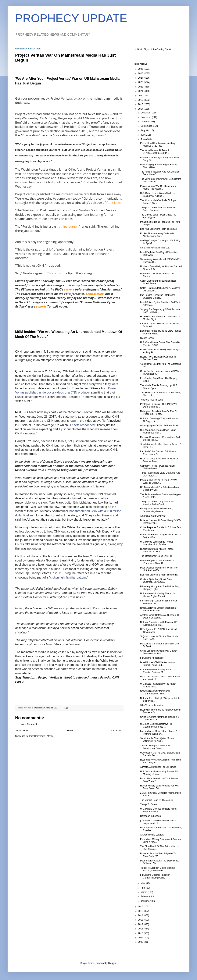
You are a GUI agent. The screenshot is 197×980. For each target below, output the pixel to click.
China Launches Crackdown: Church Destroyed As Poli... (159, 652)
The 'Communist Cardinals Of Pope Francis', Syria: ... (158, 202)
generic (41, 306)
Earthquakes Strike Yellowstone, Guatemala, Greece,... (156, 510)
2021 (141, 91)
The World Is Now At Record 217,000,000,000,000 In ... (155, 152)
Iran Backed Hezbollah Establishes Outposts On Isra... (158, 296)
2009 (141, 938)
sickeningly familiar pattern (68, 577)
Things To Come (148, 804)
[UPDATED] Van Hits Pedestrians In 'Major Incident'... (158, 822)
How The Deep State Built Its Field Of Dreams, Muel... (159, 460)
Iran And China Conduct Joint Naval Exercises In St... (158, 453)
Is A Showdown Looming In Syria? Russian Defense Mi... (157, 671)
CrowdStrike (95, 294)
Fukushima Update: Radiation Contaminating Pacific (155, 876)
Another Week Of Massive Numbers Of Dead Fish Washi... (160, 616)
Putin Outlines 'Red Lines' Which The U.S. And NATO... (159, 569)
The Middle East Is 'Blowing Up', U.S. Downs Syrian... (159, 387)
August (145, 130)
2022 (141, 87)
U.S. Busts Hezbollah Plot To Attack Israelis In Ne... (158, 685)
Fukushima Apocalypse (152, 658)
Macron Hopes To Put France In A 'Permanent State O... (157, 562)
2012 (141, 924)
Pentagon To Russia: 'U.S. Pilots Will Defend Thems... (159, 405)
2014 (141, 915)
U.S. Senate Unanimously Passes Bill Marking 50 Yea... (159, 773)
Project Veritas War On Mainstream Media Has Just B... (158, 187)
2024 (141, 78)
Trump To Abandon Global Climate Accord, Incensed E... (158, 869)
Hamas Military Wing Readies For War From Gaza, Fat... (159, 787)
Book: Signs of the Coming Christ (154, 49)
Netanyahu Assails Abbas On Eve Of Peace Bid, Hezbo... (159, 413)
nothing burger (67, 226)
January (145, 901)
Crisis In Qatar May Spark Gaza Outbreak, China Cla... (156, 581)
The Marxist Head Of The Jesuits (157, 800)
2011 (141, 929)
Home (70, 731)
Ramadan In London (150, 816)
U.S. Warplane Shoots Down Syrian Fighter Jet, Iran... (158, 431)
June (143, 139)
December (146, 113)
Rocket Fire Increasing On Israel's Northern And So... (157, 235)
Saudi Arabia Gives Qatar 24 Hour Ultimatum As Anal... (157, 740)
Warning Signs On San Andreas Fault (159, 426)
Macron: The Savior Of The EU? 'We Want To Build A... (159, 481)
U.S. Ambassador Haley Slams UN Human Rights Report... (158, 595)
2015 (141, 911)
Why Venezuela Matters (152, 705)
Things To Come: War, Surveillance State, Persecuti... (158, 209)
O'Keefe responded (82, 425)
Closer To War (147, 338)
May (143, 883)
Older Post (117, 731)
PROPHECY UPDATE (71, 18)
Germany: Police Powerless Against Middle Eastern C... (158, 467)
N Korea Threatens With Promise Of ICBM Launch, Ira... (158, 624)
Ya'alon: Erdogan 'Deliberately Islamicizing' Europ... (155, 747)
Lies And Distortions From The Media (159, 575)
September (147, 126)
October (145, 122)
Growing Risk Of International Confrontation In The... (155, 692)
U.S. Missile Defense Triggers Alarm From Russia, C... (158, 810)
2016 (141, 907)
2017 (141, 109)
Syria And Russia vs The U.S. (155, 248)
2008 (141, 942)
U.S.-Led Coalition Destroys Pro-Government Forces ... (157, 725)
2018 (141, 104)
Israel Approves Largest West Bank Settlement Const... (158, 609)
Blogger (112, 963)
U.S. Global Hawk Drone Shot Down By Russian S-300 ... (160, 344)
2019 (141, 100)
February (146, 896)
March (144, 892)
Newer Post (22, 731)
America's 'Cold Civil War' (153, 516)
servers (69, 289)
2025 (141, 73)
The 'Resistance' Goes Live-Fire (156, 556)
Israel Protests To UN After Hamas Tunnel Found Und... (158, 664)
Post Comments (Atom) (41, 736)
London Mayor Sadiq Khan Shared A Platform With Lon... (159, 732)
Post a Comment (28, 724)
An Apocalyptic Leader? (152, 835)
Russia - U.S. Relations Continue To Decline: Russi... (158, 358)
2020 (141, 96)
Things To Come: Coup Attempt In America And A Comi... (157, 503)
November (146, 117)
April (143, 888)
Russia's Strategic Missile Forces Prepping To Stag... (157, 550)
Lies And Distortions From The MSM (158, 229)
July (143, 135)
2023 (141, 82)
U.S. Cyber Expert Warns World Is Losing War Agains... (157, 194)
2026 (141, 69)
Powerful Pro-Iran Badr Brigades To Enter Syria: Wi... (158, 855)
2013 (141, 920)
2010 (141, 933)
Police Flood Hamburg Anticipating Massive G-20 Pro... (158, 144)
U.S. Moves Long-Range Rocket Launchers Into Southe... (156, 543)
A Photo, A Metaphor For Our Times (158, 767)
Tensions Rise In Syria (151, 400)
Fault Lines (114, 203)
